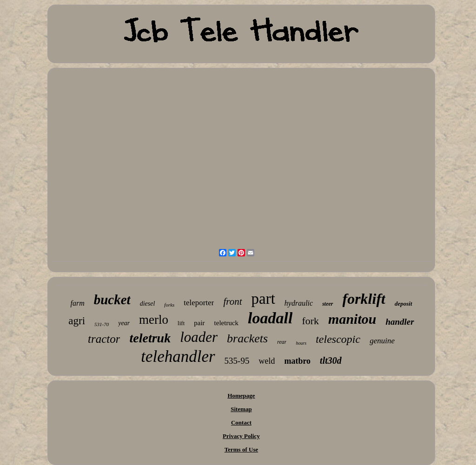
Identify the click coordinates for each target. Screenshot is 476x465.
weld (267, 361)
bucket (112, 300)
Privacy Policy (241, 436)
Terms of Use (241, 449)
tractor (104, 339)
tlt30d (331, 360)
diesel (148, 304)
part (263, 299)
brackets (247, 338)
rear (282, 342)
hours (301, 343)
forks (169, 305)
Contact (241, 422)
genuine (382, 341)
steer (327, 304)
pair (199, 323)
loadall (270, 318)
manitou (352, 319)
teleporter (199, 303)
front (232, 301)
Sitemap (241, 409)
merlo (154, 320)
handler (400, 322)
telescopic (338, 339)
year (124, 323)
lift (181, 323)
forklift (364, 299)
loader (199, 337)
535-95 (237, 361)
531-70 (102, 324)
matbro (297, 361)
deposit (403, 304)
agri (77, 321)
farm (78, 303)
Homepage (241, 396)
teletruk (150, 338)
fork (310, 321)
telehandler (178, 357)
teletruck (226, 323)
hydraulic (299, 303)
